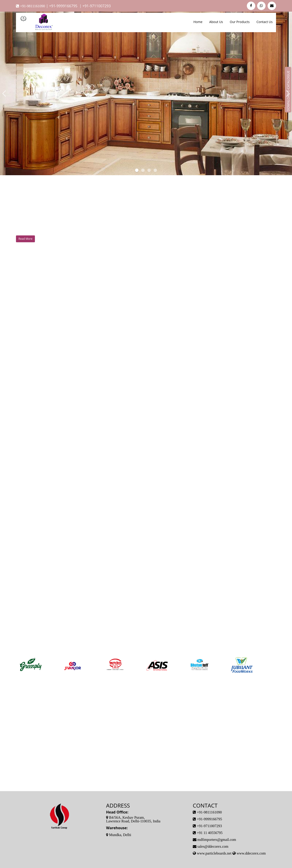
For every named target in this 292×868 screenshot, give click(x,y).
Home (198, 22)
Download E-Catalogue (288, 91)
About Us (216, 22)
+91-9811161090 (32, 6)
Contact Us (265, 22)
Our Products (240, 22)
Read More (25, 239)
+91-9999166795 (64, 6)
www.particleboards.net (214, 853)
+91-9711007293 (96, 6)
